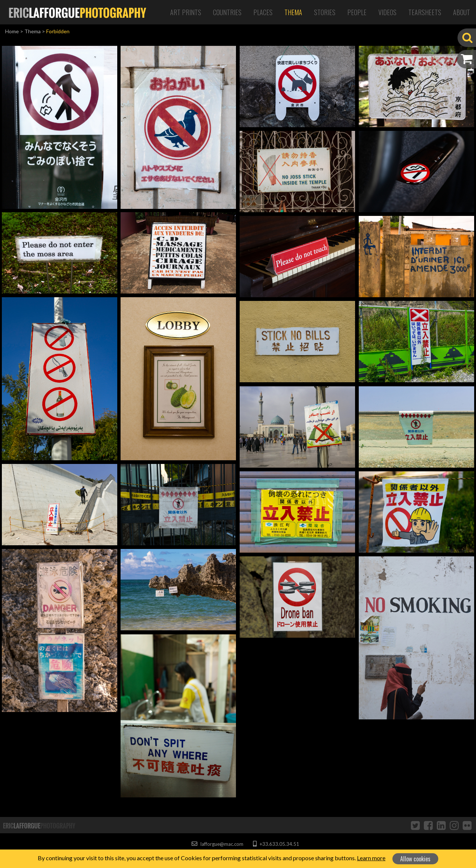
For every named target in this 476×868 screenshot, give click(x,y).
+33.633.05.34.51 (276, 844)
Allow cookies (415, 859)
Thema (293, 12)
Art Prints (186, 12)
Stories (325, 12)
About (462, 12)
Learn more (371, 858)
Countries (227, 12)
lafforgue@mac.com (217, 844)
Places (263, 12)
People (357, 12)
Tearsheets (425, 12)
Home (12, 31)
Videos (387, 12)
